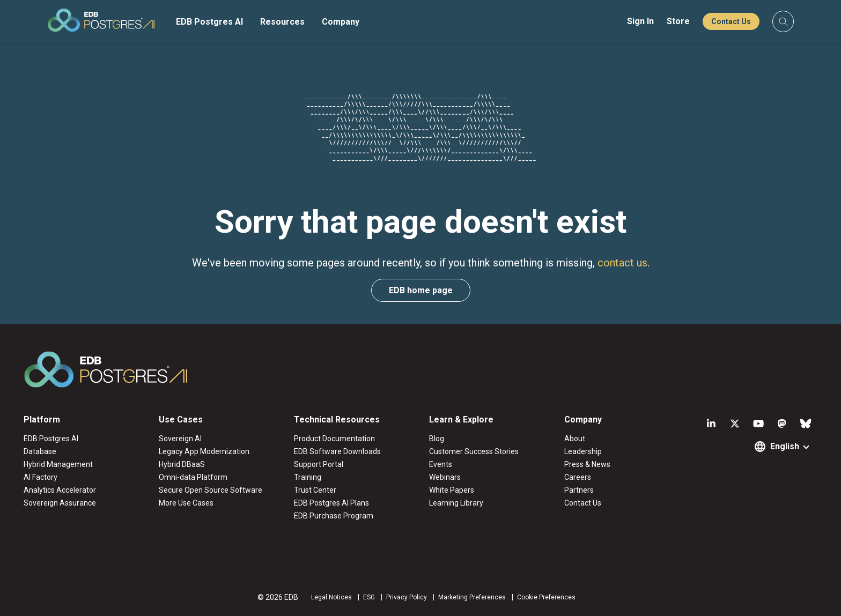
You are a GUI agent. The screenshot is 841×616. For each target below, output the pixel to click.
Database (40, 451)
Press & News (587, 464)
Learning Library (456, 503)
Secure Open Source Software (211, 490)
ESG (369, 597)
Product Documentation (334, 439)
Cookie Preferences (546, 597)
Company (341, 22)
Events (441, 464)
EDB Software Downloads (337, 451)
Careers (578, 477)
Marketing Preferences (472, 597)
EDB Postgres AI (209, 22)
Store (678, 21)
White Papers (452, 490)
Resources (282, 22)
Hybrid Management (58, 464)
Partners (579, 490)
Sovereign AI (180, 439)
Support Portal (319, 464)
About (575, 439)
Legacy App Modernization (204, 451)
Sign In (640, 21)
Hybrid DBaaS (182, 464)
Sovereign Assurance (60, 503)
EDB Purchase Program (334, 516)
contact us (622, 263)
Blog (437, 439)
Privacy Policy (407, 597)
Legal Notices (331, 597)
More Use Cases (186, 503)
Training (308, 477)
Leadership (583, 451)
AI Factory (40, 477)
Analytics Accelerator (60, 490)
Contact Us (731, 21)
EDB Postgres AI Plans (331, 503)
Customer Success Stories (474, 451)
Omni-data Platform (193, 477)
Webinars (445, 477)
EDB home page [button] (421, 290)
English (785, 446)
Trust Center (315, 490)
